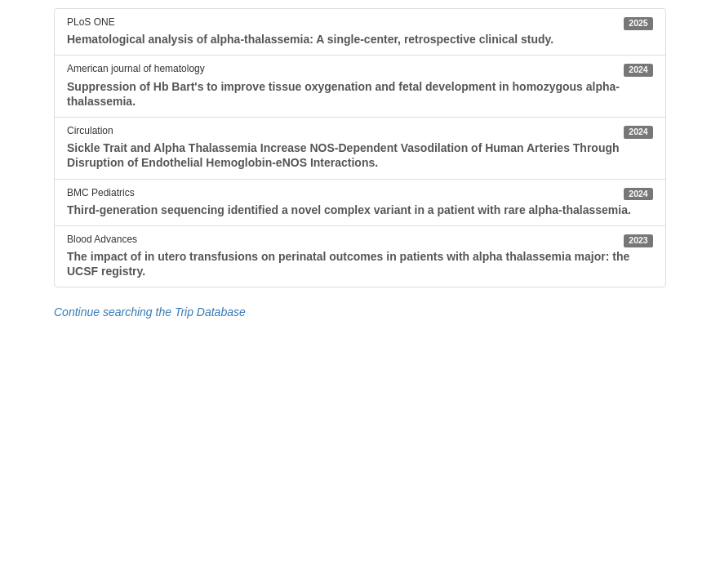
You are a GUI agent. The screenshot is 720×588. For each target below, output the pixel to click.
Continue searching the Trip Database (150, 312)
